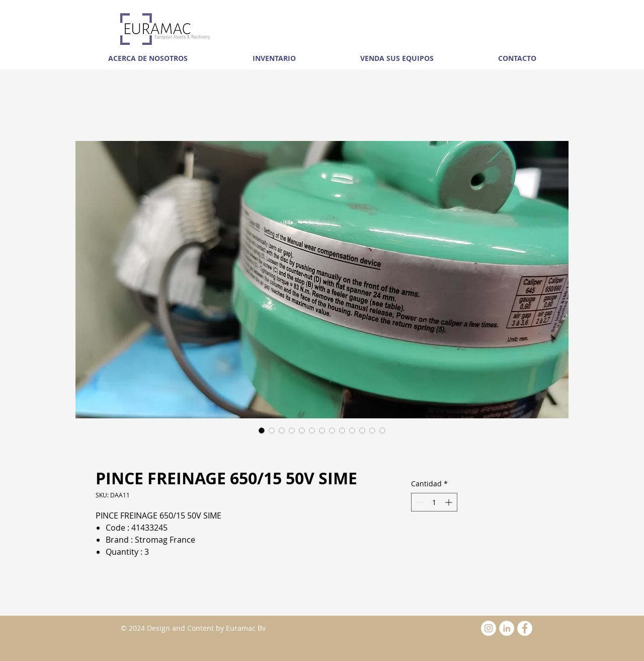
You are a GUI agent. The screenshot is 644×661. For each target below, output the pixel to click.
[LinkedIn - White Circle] (507, 628)
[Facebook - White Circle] (525, 628)
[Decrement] (419, 502)
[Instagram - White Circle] (489, 628)
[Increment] (450, 502)
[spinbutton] (434, 502)
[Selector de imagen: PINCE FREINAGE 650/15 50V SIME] (262, 430)
